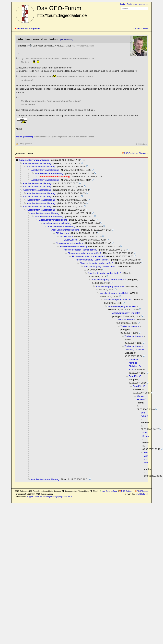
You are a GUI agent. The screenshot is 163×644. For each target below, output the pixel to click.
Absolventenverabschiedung (34, 160)
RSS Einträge (127, 491)
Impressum (143, 4)
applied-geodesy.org (24, 137)
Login (123, 4)
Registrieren (132, 4)
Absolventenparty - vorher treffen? (80, 250)
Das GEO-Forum (62, 11)
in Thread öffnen (142, 29)
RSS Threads (143, 491)
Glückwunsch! (62, 233)
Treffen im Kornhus (126, 320)
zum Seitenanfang (109, 491)
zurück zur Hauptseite (29, 29)
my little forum (142, 494)
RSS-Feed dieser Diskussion (136, 153)
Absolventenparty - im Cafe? (110, 286)
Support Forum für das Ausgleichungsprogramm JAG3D (50, 497)
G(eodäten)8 (135, 376)
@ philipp (90, 46)
